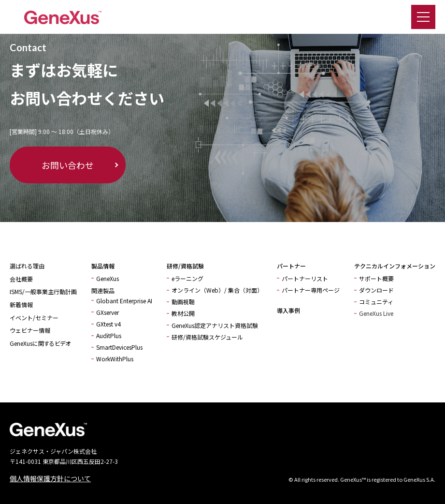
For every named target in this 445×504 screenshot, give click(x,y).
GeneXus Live (376, 313)
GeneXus (108, 278)
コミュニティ (376, 302)
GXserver (108, 312)
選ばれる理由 (27, 266)
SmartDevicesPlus (119, 347)
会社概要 (21, 279)
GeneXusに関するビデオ (40, 343)
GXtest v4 (108, 324)
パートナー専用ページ (311, 290)
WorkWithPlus (115, 359)
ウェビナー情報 (30, 330)
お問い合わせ (68, 165)
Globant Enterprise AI (124, 301)
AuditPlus (109, 335)
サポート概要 (376, 278)
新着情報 (21, 304)
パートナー (291, 266)
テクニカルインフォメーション (395, 266)
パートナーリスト (305, 278)
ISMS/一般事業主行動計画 (43, 291)
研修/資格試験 (185, 266)
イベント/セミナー (34, 318)
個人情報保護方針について (50, 478)
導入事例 (288, 310)
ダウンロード (376, 290)
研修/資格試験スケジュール (207, 337)
